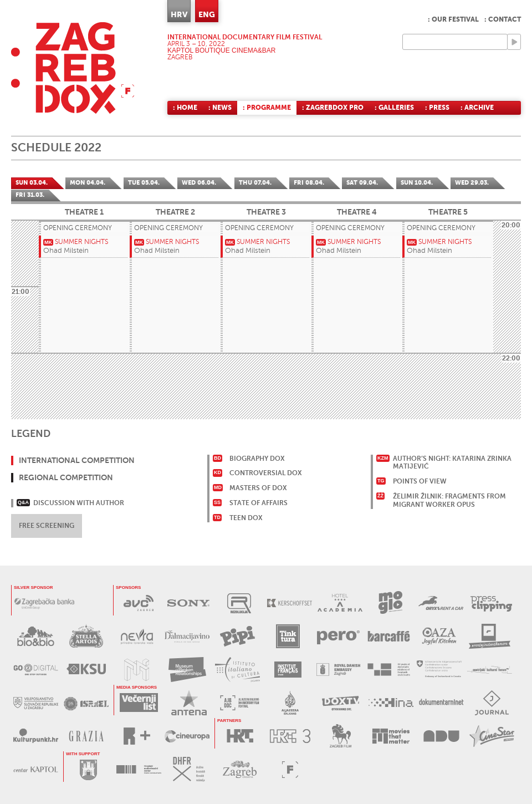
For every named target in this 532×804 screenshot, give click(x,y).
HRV (179, 14)
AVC (138, 603)
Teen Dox (246, 518)
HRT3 (290, 736)
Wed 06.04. (199, 183)
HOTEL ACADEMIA (340, 603)
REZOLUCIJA (239, 603)
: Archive (477, 108)
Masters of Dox (258, 488)
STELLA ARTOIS (86, 636)
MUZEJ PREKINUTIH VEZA (187, 670)
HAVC (139, 769)
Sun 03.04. (32, 183)
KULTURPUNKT (36, 736)
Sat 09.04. (362, 183)
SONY (189, 603)
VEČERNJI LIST (139, 703)
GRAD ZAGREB (88, 769)
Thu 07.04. (255, 183)
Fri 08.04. (309, 183)
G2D (36, 670)
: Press (437, 108)
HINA (391, 703)
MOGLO (390, 603)
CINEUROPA (187, 736)
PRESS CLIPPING (491, 603)
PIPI (237, 636)
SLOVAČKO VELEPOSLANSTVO (36, 703)
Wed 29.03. (472, 183)
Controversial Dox (266, 473)
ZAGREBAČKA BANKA (44, 603)
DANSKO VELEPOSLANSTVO (338, 670)
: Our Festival (453, 19)
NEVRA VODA (137, 636)
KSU (86, 670)
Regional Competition (66, 477)
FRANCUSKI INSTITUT (288, 670)
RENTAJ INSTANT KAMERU (490, 636)
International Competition (77, 460)
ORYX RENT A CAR (441, 603)
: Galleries (394, 108)
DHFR (189, 769)
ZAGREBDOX (73, 68)
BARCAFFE (389, 636)
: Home (185, 108)
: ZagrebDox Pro (333, 108)
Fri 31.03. (30, 195)
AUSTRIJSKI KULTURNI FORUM (490, 670)
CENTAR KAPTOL (36, 769)
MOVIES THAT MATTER (391, 736)
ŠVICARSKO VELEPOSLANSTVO (439, 670)
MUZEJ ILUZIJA (137, 670)
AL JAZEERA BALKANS (240, 703)
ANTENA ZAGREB (189, 703)
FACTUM (290, 769)
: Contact (503, 19)
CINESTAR (492, 736)
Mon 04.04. (88, 183)
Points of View (420, 481)
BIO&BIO (36, 636)
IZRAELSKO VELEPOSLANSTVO (86, 703)
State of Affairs (259, 503)
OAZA (439, 636)
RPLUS (137, 736)
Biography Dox (257, 459)
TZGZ (240, 769)
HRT (240, 736)
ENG (207, 14)
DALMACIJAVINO (187, 636)
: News (220, 108)
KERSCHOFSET (290, 603)
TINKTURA (288, 636)
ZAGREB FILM (341, 736)
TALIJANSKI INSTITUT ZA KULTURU (237, 670)
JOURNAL (492, 703)
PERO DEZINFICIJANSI (338, 636)
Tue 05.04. (144, 183)
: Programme (267, 108)
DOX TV (341, 703)
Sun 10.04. (417, 183)
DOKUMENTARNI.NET (441, 703)
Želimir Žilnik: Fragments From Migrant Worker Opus (449, 500)
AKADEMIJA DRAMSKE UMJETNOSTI (441, 736)
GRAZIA (86, 736)
